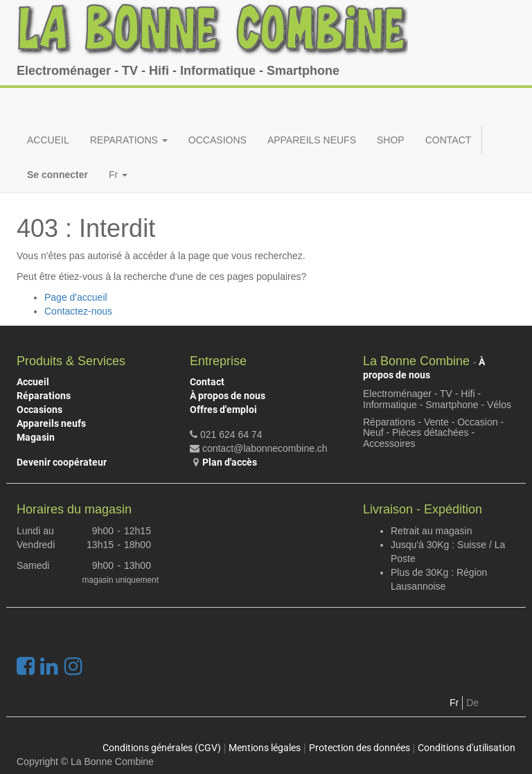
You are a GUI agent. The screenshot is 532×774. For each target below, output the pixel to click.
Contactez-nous (78, 311)
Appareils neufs (51, 423)
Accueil (33, 382)
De (472, 703)
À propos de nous (228, 396)
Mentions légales (265, 748)
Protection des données (360, 748)
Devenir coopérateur (62, 462)
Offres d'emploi (223, 410)
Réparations (44, 396)
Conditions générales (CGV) (162, 748)
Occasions (39, 410)
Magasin (36, 437)
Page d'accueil (76, 297)
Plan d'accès (230, 462)
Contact (207, 382)
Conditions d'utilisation (467, 748)
